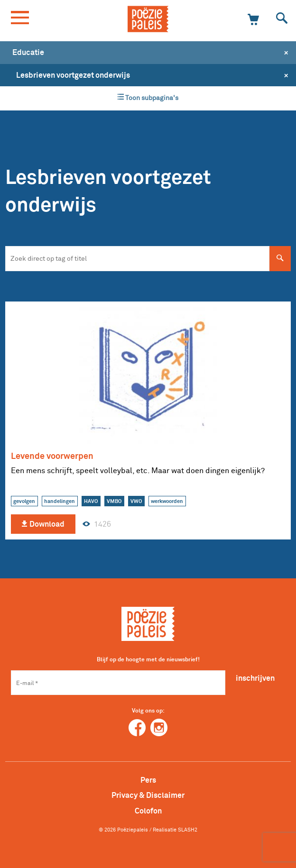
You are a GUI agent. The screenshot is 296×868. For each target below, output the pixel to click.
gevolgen (24, 501)
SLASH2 (188, 830)
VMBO (114, 501)
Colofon (148, 811)
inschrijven (255, 678)
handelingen (60, 501)
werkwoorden (167, 501)
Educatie (28, 52)
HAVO (91, 501)
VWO (136, 501)
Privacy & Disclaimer (148, 795)
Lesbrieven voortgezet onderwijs (73, 75)
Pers (148, 780)
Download (43, 524)
